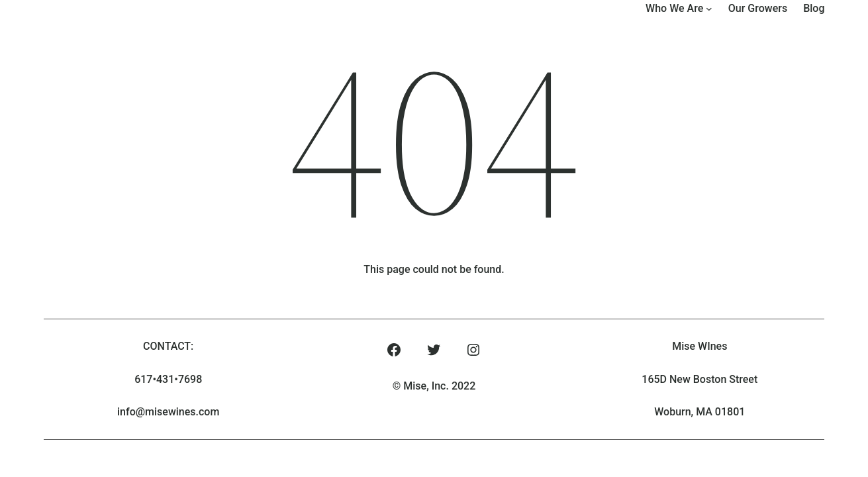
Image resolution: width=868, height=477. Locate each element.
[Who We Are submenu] (709, 9)
